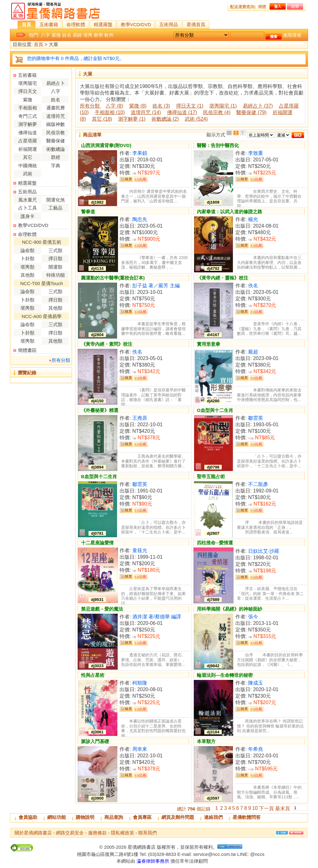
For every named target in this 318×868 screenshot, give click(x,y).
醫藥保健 (56, 141)
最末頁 (283, 808)
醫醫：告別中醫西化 (218, 145)
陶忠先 (140, 219)
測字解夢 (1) (132, 119)
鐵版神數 (56, 124)
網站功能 (57, 817)
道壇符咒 (56, 116)
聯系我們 (148, 833)
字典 (56, 166)
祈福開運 (28, 149)
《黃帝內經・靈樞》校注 (223, 278)
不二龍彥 (258, 484)
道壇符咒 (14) (146, 112)
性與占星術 (93, 675)
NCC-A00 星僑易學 (42, 316)
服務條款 (98, 833)
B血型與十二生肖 (99, 476)
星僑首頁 (196, 24)
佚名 (253, 286)
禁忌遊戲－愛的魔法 (102, 609)
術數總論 (56, 149)
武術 (28, 174)
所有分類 (61, 360)
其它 (28, 157)
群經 (56, 157)
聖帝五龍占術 (211, 476)
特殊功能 (56, 275)
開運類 (55, 267)
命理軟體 (76, 24)
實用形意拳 (209, 344)
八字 (45, 35)
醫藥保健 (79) (251, 112)
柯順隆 (140, 683)
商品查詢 (114, 817)
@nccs (257, 854)
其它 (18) (102, 119)
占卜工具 (28, 208)
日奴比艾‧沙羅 (264, 551)
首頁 (26, 24)
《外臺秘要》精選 (100, 410)
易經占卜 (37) (258, 106)
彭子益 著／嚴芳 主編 (156, 286)
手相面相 (28, 108)
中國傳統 (28, 166)
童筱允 (140, 550)
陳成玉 (256, 683)
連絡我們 (213, 817)
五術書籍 (49, 24)
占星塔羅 (28, 141)
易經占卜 (56, 83)
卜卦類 (27, 259)
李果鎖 (140, 153)
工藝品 (55, 208)
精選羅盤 (103, 24)
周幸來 (140, 749)
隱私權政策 (123, 833)
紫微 (56, 35)
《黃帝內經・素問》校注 (107, 344)
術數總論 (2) (165, 119)
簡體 (262, 7)
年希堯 (256, 749)
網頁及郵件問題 (178, 817)
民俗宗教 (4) (217, 112)
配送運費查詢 (242, 7)
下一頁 (266, 808)
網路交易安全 (70, 833)
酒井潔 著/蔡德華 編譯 (157, 617)
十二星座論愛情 (97, 543)
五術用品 (169, 24)
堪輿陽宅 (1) (223, 106)
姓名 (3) (161, 106)
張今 (253, 617)
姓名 (67, 35)
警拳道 (88, 212)
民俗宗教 (56, 133)
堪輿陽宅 (28, 83)
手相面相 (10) (110, 112)
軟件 (109, 35)
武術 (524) (196, 119)
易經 (77, 35)
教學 (98, 35)
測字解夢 (28, 124)
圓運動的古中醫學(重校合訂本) (113, 278)
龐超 (253, 352)
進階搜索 (292, 35)
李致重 (256, 153)
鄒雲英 (256, 418)
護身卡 (27, 216)
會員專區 (142, 817)
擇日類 (55, 259)
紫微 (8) (138, 106)
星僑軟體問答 (247, 817)
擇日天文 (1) (190, 106)
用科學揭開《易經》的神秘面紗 (229, 609)
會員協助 (28, 817)
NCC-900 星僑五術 (42, 242)
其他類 (27, 275)
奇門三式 (28, 116)
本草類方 (206, 741)
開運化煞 (56, 200)
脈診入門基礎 (95, 741)
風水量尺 (28, 200)
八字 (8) (114, 106)
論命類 (27, 250)
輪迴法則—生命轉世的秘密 (225, 675)
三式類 (55, 250)
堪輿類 (27, 267)
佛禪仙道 (28, 133)
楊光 (253, 219)
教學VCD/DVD (136, 24)
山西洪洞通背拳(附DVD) (106, 145)
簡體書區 (27, 350)
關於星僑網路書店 (33, 833)
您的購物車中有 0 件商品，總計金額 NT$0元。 (76, 58)
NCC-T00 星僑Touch (42, 283)
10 (255, 808)
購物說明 (85, 817)
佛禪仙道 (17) (182, 112)
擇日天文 (28, 91)
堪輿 (88, 35)
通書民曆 (56, 108)
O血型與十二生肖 (215, 410)
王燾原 (140, 418)
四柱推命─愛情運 (215, 543)
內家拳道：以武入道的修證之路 (229, 212)
